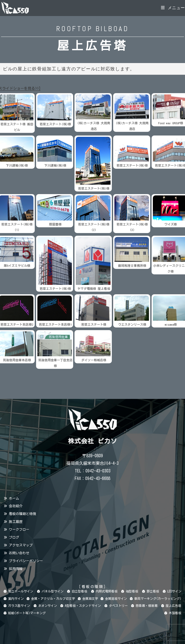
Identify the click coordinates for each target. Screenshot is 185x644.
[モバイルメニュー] (173, 8)
